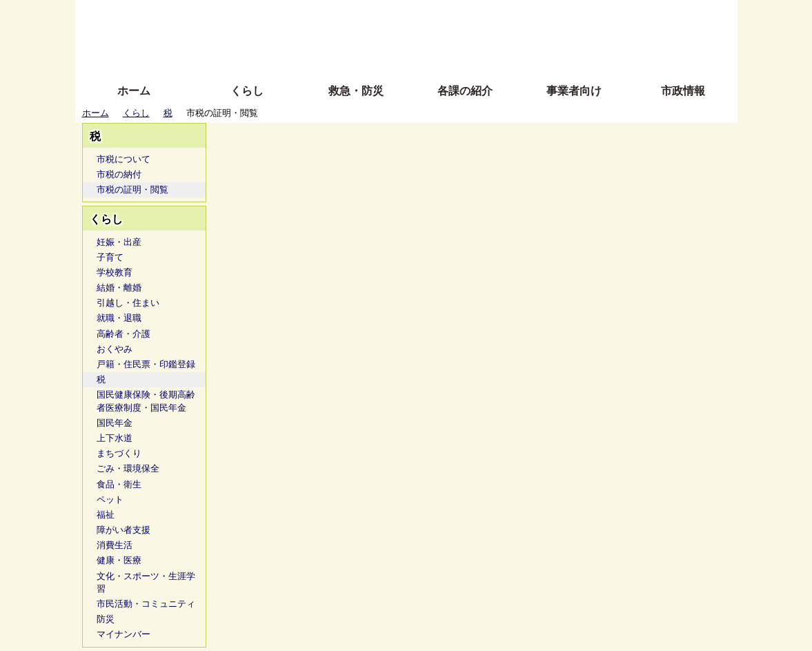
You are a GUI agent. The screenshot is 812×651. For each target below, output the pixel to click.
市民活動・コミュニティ (146, 604)
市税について (123, 159)
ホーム (134, 91)
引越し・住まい (128, 303)
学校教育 (115, 272)
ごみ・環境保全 (128, 468)
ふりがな (296, 16)
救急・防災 (356, 91)
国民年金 (115, 423)
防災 (106, 619)
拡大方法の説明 (306, 57)
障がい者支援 (123, 530)
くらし (247, 91)
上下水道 (115, 438)
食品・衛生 (119, 484)
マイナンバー (123, 634)
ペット (110, 499)
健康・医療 (119, 560)
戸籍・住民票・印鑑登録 (146, 364)
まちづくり (119, 453)
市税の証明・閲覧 (132, 190)
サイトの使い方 (391, 57)
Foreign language (317, 36)
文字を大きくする (418, 36)
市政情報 (683, 91)
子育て (110, 257)
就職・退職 (119, 318)
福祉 (106, 515)
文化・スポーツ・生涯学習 (146, 582)
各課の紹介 (465, 91)
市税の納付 (119, 174)
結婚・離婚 (119, 288)
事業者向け (574, 91)
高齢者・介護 (123, 334)
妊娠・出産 (119, 242)
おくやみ (115, 349)
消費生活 (115, 545)
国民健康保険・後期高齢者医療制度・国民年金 (146, 401)
